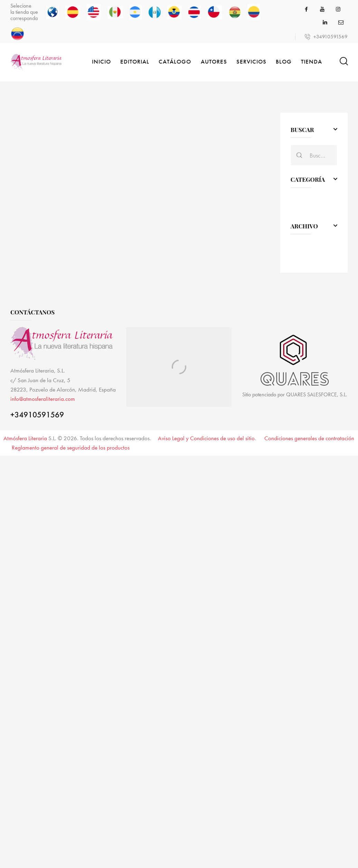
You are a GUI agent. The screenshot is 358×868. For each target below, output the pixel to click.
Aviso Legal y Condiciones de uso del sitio (206, 438)
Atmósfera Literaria (25, 438)
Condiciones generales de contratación (309, 438)
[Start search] (343, 61)
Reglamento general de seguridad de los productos (71, 447)
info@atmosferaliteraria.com (43, 399)
